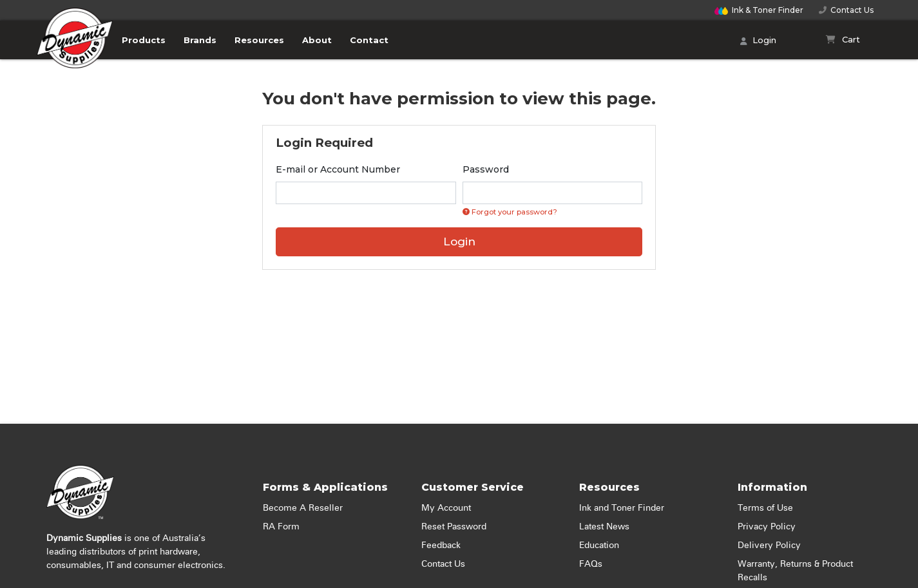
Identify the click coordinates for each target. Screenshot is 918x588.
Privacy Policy (767, 527)
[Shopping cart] (843, 40)
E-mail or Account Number (338, 169)
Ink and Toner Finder (622, 508)
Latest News (604, 527)
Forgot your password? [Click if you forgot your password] (510, 212)
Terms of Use (765, 508)
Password (486, 169)
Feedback (441, 545)
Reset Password (454, 527)
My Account (446, 508)
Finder (759, 10)
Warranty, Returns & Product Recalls (795, 571)
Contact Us (846, 10)
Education (599, 545)
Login (758, 41)
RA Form (281, 527)
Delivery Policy (769, 545)
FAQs (591, 564)
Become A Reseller (303, 508)
